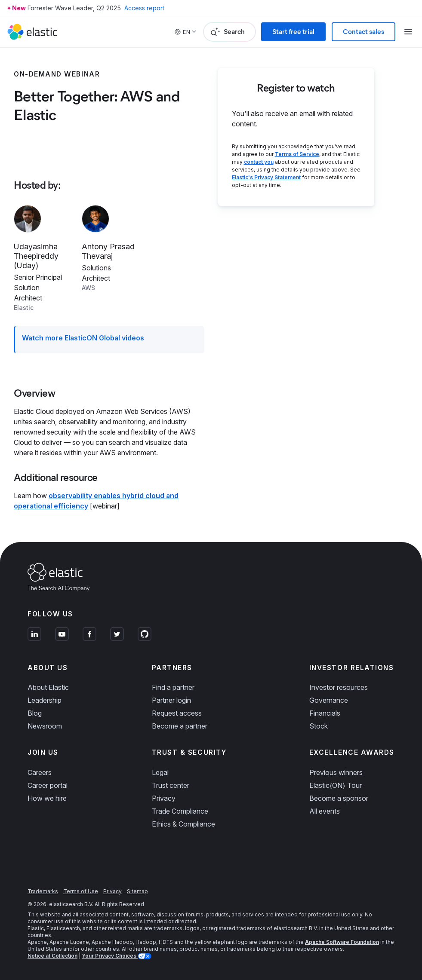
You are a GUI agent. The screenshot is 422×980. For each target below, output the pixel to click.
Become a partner (180, 726)
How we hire (47, 798)
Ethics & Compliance (183, 824)
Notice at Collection (52, 956)
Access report (144, 8)
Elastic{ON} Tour (336, 785)
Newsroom (45, 726)
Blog (35, 713)
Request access (177, 713)
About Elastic (48, 687)
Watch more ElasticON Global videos (83, 338)
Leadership (45, 700)
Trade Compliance (180, 811)
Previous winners (336, 772)
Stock (319, 726)
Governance (329, 700)
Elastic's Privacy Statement (266, 177)
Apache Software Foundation (342, 942)
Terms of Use (81, 891)
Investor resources (339, 687)
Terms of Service (297, 154)
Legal (160, 772)
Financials (325, 713)
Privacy (164, 798)
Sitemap (137, 891)
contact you (259, 162)
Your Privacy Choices (110, 956)
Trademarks (43, 891)
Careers (40, 772)
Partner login (171, 700)
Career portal (48, 785)
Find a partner (173, 687)
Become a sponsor (339, 798)
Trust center (171, 785)
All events (325, 811)
